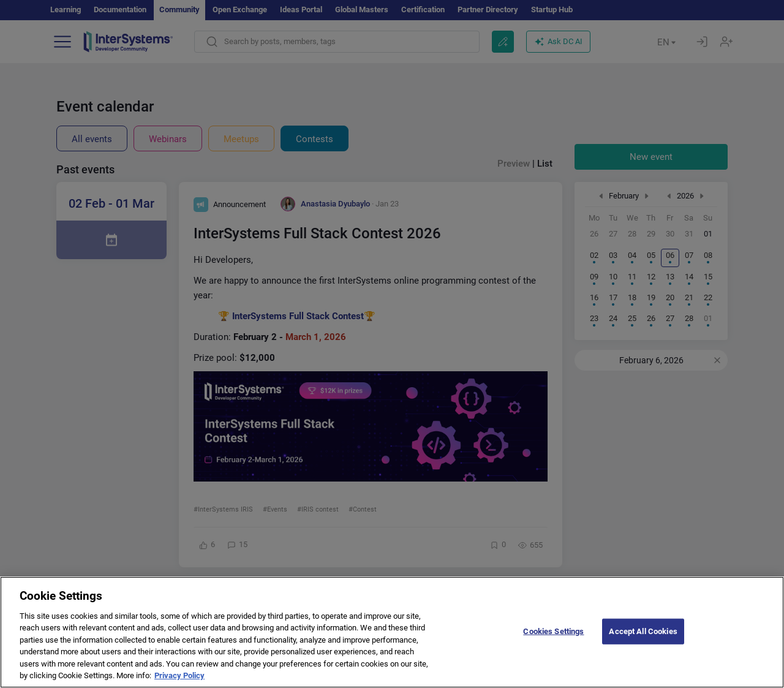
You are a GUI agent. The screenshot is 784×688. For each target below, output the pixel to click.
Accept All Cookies (643, 641)
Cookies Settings (553, 641)
